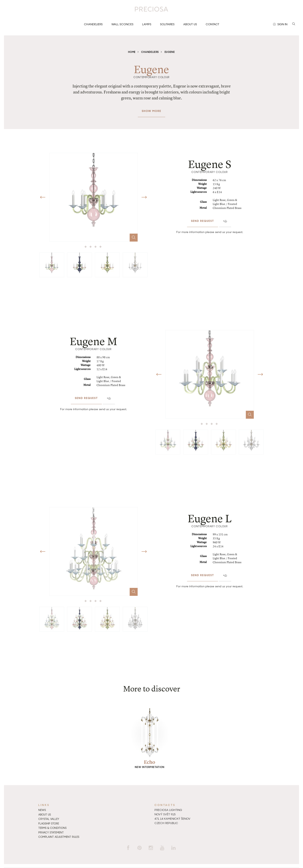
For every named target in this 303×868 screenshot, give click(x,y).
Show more (151, 109)
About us (190, 24)
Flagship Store (49, 824)
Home (132, 52)
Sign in (280, 24)
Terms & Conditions (52, 828)
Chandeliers (93, 24)
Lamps (147, 24)
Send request (203, 219)
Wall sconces (122, 24)
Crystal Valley (49, 819)
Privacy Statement (51, 833)
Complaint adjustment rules (59, 837)
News (42, 810)
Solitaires (167, 24)
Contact (212, 24)
